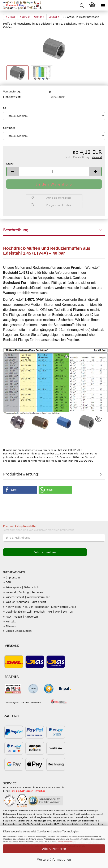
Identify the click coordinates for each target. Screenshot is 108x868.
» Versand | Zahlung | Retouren (23, 592)
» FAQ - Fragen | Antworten (21, 617)
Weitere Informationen (54, 859)
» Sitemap (10, 626)
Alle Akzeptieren (54, 849)
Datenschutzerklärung (66, 841)
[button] (13, 172)
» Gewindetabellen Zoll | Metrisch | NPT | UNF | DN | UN (38, 612)
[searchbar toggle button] (82, 5)
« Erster (10, 17)
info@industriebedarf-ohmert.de (28, 791)
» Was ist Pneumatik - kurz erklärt (25, 602)
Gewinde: (9, 128)
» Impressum (12, 577)
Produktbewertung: (21, 474)
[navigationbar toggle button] (103, 5)
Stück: (10, 164)
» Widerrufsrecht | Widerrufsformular (26, 597)
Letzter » (54, 17)
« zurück (25, 17)
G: (5, 108)
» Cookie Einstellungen (17, 631)
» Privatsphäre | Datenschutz (21, 587)
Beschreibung (16, 230)
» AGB (7, 582)
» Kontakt (9, 621)
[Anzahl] (54, 172)
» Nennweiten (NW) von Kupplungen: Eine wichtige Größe (40, 607)
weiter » (39, 17)
